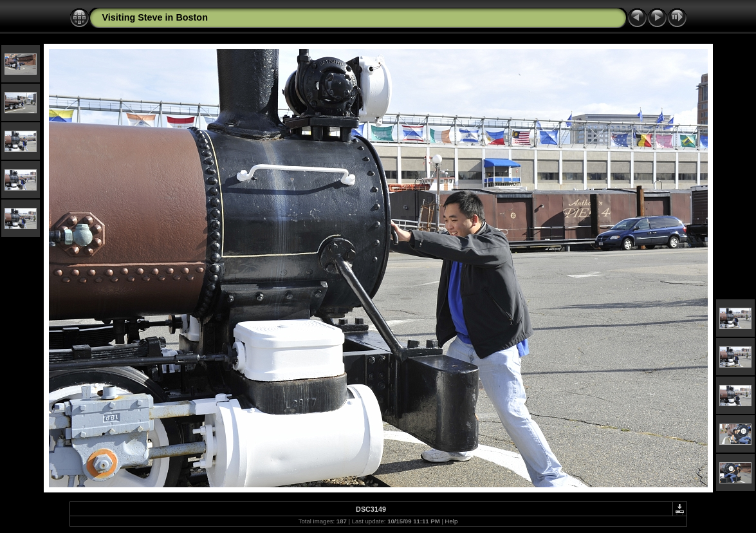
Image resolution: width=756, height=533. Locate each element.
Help (452, 521)
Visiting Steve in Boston (155, 17)
